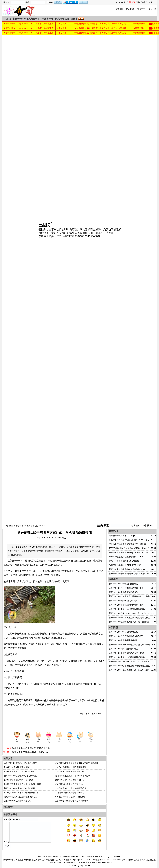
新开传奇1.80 (20, 19)
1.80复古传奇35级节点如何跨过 (18, 767)
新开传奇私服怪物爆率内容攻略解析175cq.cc (128, 569)
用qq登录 (71, 2)
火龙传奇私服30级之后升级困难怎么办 (21, 797)
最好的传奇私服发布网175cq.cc (122, 536)
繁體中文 (141, 9)
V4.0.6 (88, 866)
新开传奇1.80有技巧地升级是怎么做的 (20, 763)
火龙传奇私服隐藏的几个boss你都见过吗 (73, 776)
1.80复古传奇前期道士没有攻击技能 (19, 771)
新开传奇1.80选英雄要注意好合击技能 (31, 748)
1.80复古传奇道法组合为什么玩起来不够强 (22, 784)
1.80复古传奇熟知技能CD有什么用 (70, 797)
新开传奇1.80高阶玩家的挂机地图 (123, 601)
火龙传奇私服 (62, 19)
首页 (21, 526)
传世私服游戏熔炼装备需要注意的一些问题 (127, 544)
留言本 (74, 19)
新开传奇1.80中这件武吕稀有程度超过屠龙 (127, 609)
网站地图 (153, 9)
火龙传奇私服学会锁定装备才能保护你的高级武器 (76, 763)
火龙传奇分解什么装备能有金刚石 (70, 780)
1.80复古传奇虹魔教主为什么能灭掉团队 (21, 793)
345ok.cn (83, 856)
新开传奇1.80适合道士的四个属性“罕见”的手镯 (129, 574)
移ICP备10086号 (105, 862)
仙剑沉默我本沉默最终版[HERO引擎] (125, 565)
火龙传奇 (33, 19)
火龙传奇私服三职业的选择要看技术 (71, 788)
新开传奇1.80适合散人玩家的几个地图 (20, 776)
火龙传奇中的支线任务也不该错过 (70, 793)
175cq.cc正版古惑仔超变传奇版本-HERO (127, 557)
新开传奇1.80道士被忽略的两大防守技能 (126, 605)
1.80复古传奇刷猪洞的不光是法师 (18, 780)
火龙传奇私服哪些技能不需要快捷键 (71, 767)
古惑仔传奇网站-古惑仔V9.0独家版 (124, 561)
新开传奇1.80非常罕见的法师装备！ (124, 584)
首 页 (8, 19)
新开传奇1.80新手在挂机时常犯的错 (30, 752)
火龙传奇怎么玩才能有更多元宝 (18, 801)
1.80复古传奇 (46, 19)
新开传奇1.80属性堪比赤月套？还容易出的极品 (129, 618)
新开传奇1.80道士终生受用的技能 (123, 592)
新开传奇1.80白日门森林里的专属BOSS (126, 588)
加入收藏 (130, 9)
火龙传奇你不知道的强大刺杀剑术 (70, 784)
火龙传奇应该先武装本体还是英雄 (70, 771)
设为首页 (120, 9)
